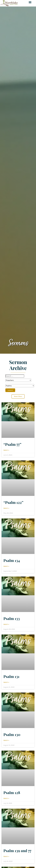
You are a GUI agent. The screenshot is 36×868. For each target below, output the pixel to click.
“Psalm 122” (13, 502)
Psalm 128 (12, 792)
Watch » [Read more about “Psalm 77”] (6, 450)
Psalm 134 (12, 560)
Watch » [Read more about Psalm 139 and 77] (6, 856)
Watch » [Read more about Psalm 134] (6, 566)
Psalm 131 (11, 676)
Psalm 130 (12, 734)
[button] (30, 2)
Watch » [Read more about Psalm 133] (6, 624)
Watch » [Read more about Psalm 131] (6, 682)
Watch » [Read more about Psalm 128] (6, 798)
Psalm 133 (12, 618)
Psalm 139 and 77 (17, 851)
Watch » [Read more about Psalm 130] (6, 740)
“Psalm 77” (12, 444)
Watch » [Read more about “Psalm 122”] (6, 508)
